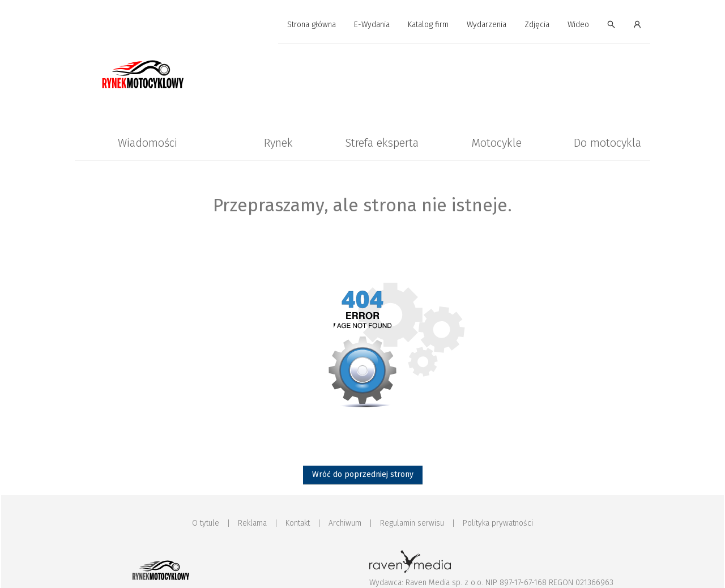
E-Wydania (372, 25)
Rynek (278, 143)
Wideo (578, 25)
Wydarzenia (487, 25)
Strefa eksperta (382, 143)
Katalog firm (428, 25)
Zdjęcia (537, 25)
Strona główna (312, 25)
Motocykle (496, 143)
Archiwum (345, 523)
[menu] (362, 25)
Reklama (252, 523)
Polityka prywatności (498, 523)
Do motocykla (607, 143)
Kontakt (298, 523)
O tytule (206, 523)
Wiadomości (148, 143)
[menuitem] (312, 25)
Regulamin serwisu (412, 523)
